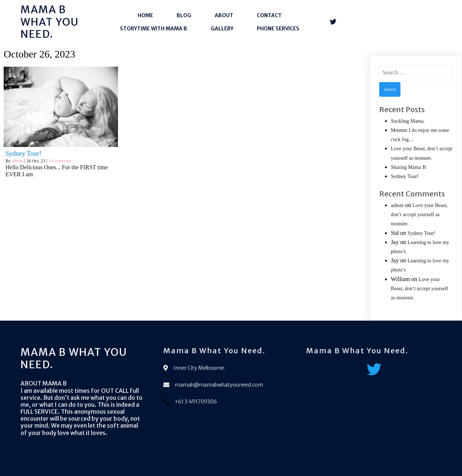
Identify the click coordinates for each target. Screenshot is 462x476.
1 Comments (60, 161)
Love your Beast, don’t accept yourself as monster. (419, 215)
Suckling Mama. (408, 121)
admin (17, 161)
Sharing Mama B (409, 167)
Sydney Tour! (405, 176)
